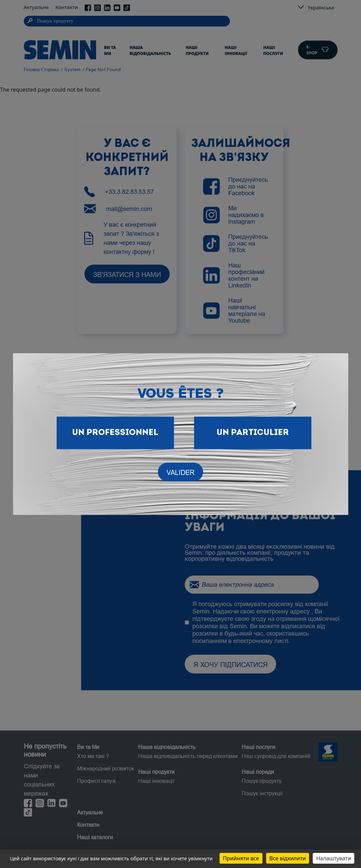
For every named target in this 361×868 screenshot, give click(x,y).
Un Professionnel (115, 433)
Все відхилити (288, 858)
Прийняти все (241, 858)
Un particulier (253, 433)
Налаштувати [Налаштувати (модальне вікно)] (334, 858)
